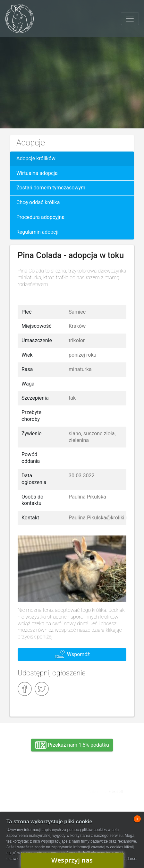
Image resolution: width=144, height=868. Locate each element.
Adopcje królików (36, 158)
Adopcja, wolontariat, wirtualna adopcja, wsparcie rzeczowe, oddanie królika (38, 787)
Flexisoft (116, 792)
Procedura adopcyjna (40, 217)
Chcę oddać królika (38, 202)
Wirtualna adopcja (37, 173)
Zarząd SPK (38, 808)
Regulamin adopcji (37, 232)
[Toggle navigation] (130, 19)
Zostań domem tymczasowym (51, 188)
